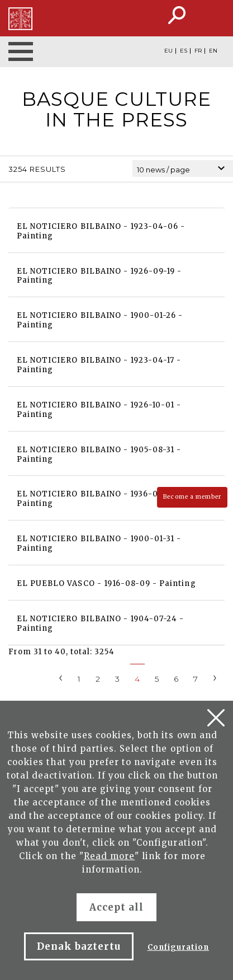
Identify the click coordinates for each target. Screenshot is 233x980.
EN (213, 51)
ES (184, 51)
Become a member (192, 497)
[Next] (215, 677)
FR (198, 51)
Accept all (116, 907)
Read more (109, 856)
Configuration (179, 947)
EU (168, 51)
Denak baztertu (79, 946)
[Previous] (61, 677)
